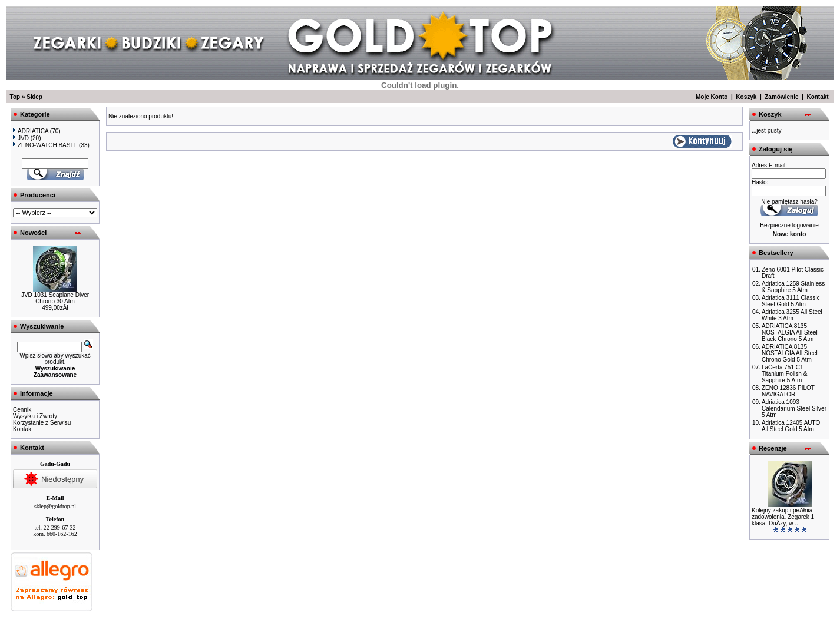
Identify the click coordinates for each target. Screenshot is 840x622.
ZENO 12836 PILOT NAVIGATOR (788, 391)
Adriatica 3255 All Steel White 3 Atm (792, 315)
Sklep (34, 97)
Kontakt (817, 97)
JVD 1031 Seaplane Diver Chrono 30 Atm (55, 298)
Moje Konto (712, 97)
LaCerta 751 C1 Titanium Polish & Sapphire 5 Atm (784, 374)
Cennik (22, 410)
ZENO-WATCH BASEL (45, 145)
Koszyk (746, 97)
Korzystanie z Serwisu (42, 423)
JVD (21, 138)
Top (15, 97)
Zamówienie (781, 97)
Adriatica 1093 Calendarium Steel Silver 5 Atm (794, 408)
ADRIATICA (31, 131)
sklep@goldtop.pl (55, 506)
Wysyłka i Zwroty (35, 416)
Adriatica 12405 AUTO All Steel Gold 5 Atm (791, 426)
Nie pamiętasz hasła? (789, 202)
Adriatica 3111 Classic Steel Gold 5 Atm (791, 301)
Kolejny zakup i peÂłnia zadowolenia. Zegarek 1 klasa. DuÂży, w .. (783, 517)
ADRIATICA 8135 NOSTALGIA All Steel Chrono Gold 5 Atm (790, 353)
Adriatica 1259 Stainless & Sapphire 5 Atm (793, 287)
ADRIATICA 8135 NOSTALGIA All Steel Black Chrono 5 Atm (790, 332)
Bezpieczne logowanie (789, 225)
